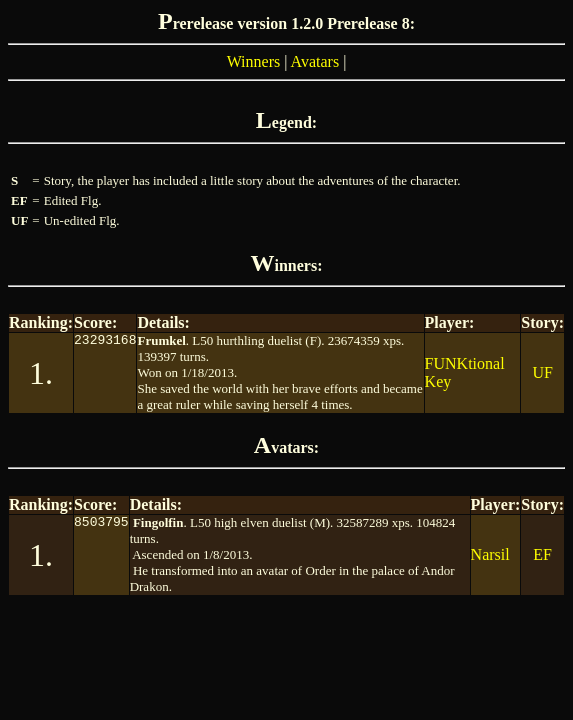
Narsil (490, 554)
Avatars (315, 61)
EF (542, 554)
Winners (254, 61)
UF (542, 372)
